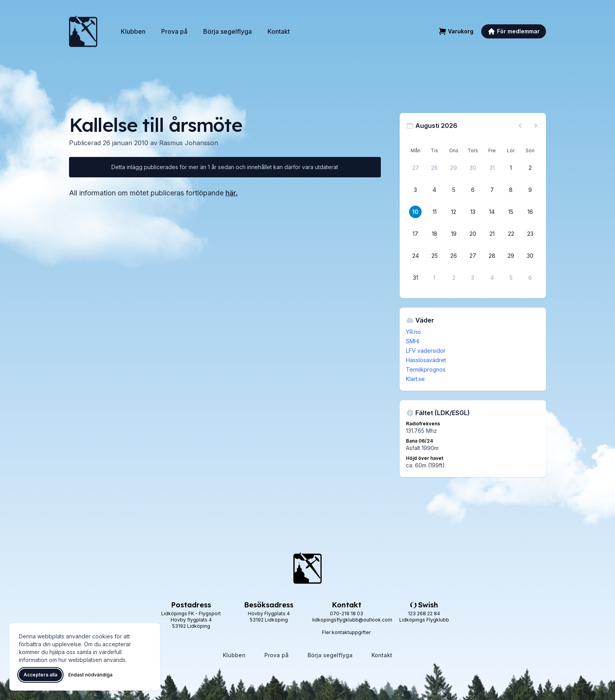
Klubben (133, 31)
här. (232, 193)
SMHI (413, 341)
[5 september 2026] (511, 278)
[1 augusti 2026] (511, 168)
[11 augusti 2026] (435, 212)
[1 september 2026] (435, 278)
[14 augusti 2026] (492, 212)
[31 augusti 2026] (415, 278)
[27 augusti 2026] (473, 256)
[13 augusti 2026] (473, 212)
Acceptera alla (40, 675)
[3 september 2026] (473, 278)
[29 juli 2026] (454, 168)
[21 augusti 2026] (492, 234)
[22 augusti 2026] (511, 234)
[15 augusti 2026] (511, 212)
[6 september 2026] (530, 278)
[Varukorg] (456, 31)
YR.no (413, 332)
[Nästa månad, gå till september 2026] (536, 126)
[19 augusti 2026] (454, 234)
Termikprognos (426, 369)
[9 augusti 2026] (530, 190)
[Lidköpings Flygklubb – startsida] (83, 31)
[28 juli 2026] (435, 168)
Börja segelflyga (227, 31)
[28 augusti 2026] (492, 256)
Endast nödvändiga (90, 675)
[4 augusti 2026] (435, 190)
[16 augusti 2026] (530, 212)
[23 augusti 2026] (530, 234)
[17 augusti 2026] (415, 234)
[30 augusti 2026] (530, 256)
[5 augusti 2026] (454, 190)
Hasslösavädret (426, 360)
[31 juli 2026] (492, 168)
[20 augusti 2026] (473, 234)
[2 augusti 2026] (530, 168)
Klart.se (415, 379)
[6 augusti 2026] (473, 190)
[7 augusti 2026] (492, 190)
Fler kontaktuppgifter (346, 632)
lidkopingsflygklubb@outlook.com (352, 620)
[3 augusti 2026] (415, 190)
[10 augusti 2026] (415, 212)
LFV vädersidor (426, 351)
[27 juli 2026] (415, 168)
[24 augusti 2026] (415, 256)
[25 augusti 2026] (435, 256)
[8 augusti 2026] (511, 190)
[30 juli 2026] (473, 168)
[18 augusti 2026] (435, 234)
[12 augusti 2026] (454, 212)
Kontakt (279, 31)
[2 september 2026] (454, 278)
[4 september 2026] (492, 278)
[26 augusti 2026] (454, 256)
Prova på (174, 31)
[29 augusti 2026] (511, 256)
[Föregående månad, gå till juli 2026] (520, 126)
